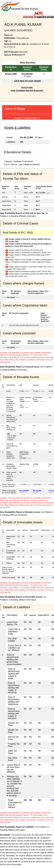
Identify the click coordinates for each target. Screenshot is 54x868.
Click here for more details (28, 81)
